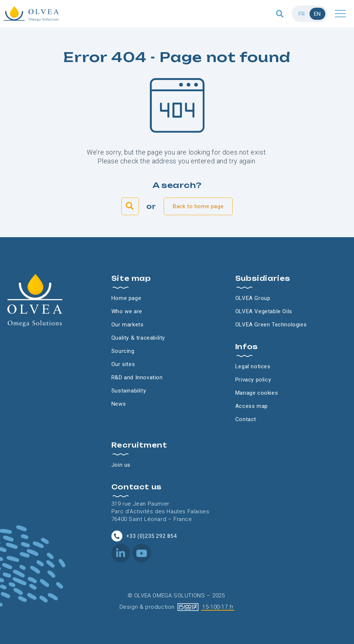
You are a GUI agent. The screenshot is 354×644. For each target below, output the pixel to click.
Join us (121, 465)
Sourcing (123, 351)
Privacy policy (253, 380)
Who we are (127, 311)
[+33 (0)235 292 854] (117, 536)
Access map (252, 406)
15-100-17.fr (218, 607)
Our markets (128, 325)
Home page (126, 298)
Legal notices (253, 366)
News (119, 404)
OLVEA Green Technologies (271, 325)
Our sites (123, 364)
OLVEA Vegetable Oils (264, 311)
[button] (280, 14)
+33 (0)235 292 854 (151, 536)
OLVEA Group (253, 298)
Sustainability (129, 391)
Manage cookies (257, 393)
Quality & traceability (138, 338)
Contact (246, 419)
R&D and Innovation (137, 377)
